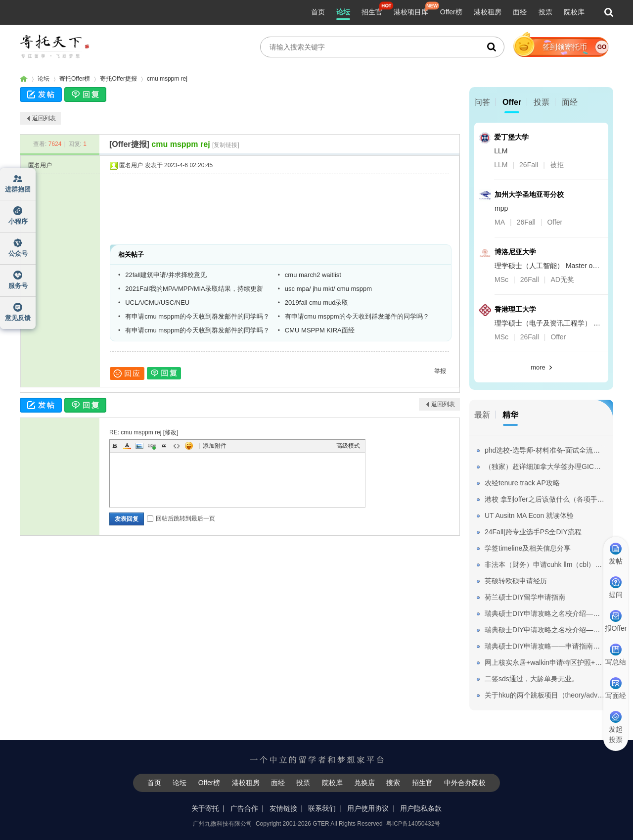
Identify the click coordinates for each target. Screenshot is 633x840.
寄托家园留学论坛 (24, 79)
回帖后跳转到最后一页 (181, 518)
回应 (127, 373)
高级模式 (348, 446)
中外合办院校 (465, 783)
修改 (171, 432)
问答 (482, 102)
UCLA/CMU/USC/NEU (157, 303)
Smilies (189, 446)
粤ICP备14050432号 (413, 824)
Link (152, 446)
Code (177, 446)
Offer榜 (451, 12)
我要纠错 (620, 797)
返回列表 (44, 118)
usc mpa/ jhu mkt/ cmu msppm (328, 289)
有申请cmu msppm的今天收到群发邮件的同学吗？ (197, 316)
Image (139, 446)
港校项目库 (411, 12)
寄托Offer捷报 (118, 79)
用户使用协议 (368, 808)
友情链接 (283, 808)
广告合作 (244, 808)
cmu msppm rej (167, 79)
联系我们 (322, 808)
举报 (440, 371)
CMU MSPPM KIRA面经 (320, 330)
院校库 (574, 12)
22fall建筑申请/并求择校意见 (166, 275)
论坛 (343, 12)
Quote (164, 446)
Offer (512, 102)
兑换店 (364, 783)
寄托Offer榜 (75, 79)
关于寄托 (205, 808)
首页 (318, 12)
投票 (545, 12)
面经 (520, 12)
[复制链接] (226, 145)
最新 (482, 415)
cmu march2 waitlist (313, 275)
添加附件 (215, 446)
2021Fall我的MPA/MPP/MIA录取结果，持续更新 (194, 289)
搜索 (393, 783)
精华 (510, 415)
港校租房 (488, 12)
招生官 (372, 12)
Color (127, 446)
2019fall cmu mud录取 (317, 303)
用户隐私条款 (421, 808)
